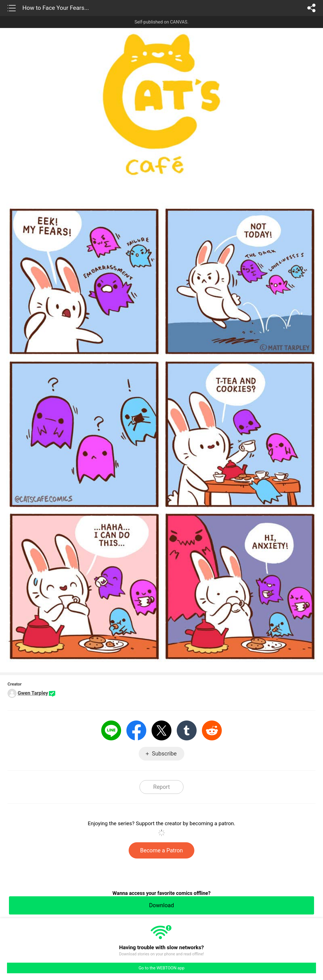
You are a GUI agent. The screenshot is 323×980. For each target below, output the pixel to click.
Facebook (136, 730)
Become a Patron (161, 850)
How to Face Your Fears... (56, 8)
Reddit (212, 730)
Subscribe (164, 754)
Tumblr (187, 730)
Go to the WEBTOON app (161, 968)
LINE (111, 730)
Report (161, 787)
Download (161, 905)
